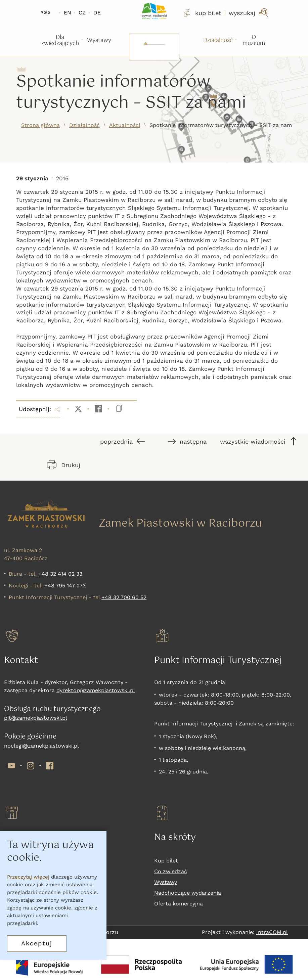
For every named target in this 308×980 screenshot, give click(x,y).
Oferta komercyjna (179, 904)
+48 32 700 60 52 (124, 597)
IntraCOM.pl (272, 932)
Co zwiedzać (171, 871)
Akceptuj (37, 943)
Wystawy (166, 882)
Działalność (84, 125)
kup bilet (202, 13)
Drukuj (64, 465)
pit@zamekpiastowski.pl (36, 718)
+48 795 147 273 (65, 586)
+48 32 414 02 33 (60, 574)
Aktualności (125, 125)
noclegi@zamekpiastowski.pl (41, 746)
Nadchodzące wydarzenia (188, 893)
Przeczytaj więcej (28, 877)
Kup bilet (166, 861)
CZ (82, 13)
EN (68, 13)
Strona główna (40, 125)
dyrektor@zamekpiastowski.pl (96, 690)
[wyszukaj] (249, 13)
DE (97, 13)
